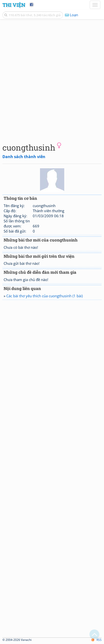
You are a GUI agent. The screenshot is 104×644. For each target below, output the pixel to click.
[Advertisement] (52, 80)
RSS (97, 640)
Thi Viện (14, 5)
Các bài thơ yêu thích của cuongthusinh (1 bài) (44, 296)
